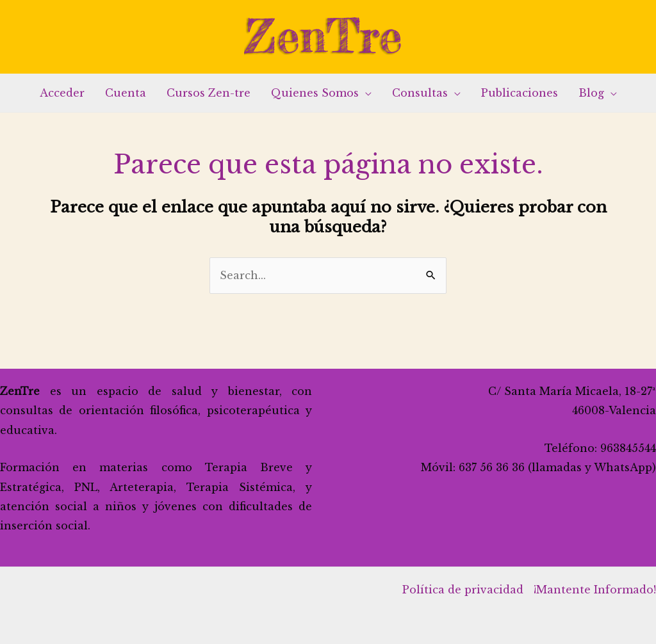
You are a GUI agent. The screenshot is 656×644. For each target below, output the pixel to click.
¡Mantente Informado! (595, 590)
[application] (365, 93)
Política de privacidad (463, 590)
